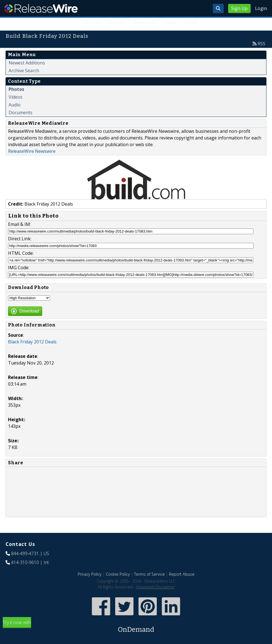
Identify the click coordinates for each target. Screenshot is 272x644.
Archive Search (24, 71)
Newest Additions (27, 63)
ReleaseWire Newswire (32, 151)
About (191, 22)
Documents (21, 113)
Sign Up (239, 8)
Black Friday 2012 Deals (32, 342)
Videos (16, 97)
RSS (261, 44)
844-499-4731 (25, 553)
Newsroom (146, 22)
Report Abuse (182, 574)
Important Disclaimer (155, 587)
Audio (15, 105)
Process (117, 22)
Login (261, 8)
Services (91, 22)
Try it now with (136, 627)
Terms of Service (149, 574)
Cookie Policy (118, 574)
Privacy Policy (90, 574)
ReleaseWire (41, 8)
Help (171, 22)
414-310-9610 (25, 562)
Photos (16, 89)
